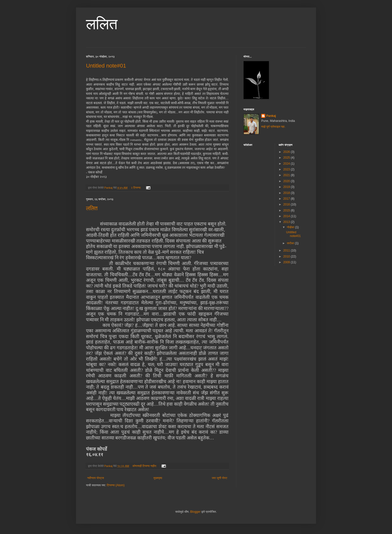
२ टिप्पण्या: (136, 188)
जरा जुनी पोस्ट (219, 478)
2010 (287, 256)
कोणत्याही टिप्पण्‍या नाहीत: (145, 466)
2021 (287, 175)
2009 (287, 262)
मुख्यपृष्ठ (158, 478)
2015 (287, 210)
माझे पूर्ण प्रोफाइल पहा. (273, 127)
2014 (287, 216)
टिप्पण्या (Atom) (116, 485)
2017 (287, 199)
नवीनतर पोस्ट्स (96, 478)
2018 (287, 193)
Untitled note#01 (106, 66)
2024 (287, 164)
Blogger (195, 512)
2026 (287, 152)
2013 (287, 222)
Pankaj (271, 116)
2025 (287, 158)
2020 (287, 181)
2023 (287, 169)
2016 (287, 204)
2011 (287, 250)
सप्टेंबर (291, 243)
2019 (287, 187)
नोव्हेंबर (291, 227)
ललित (102, 24)
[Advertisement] (281, 305)
